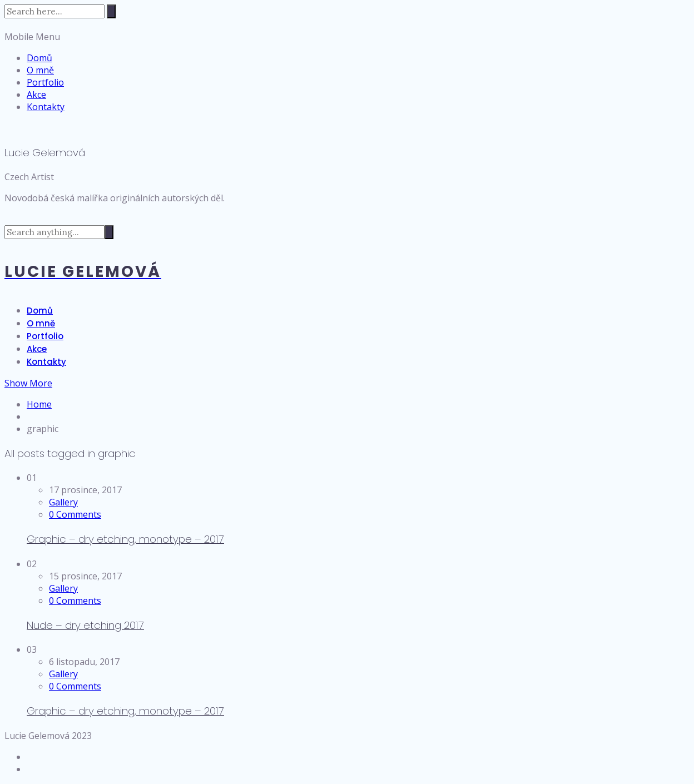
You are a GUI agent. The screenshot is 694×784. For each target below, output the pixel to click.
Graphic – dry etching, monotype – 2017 (125, 539)
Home (39, 404)
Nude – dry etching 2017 (85, 625)
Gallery (63, 502)
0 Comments (75, 514)
